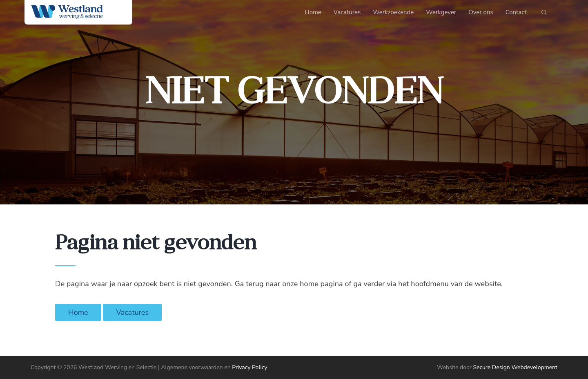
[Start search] (544, 14)
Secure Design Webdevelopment (515, 367)
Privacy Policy (249, 367)
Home (78, 312)
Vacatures (132, 312)
